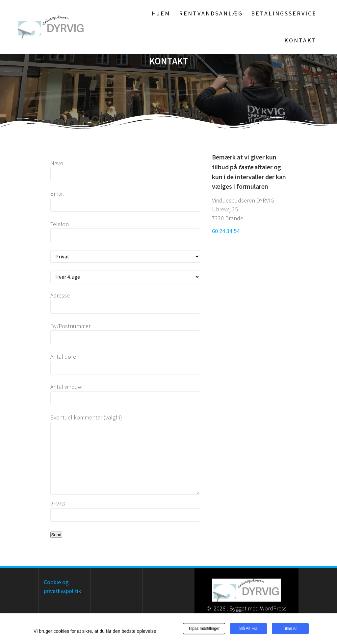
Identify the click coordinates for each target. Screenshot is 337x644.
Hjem (161, 13)
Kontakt (300, 40)
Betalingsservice (284, 13)
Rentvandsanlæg (211, 13)
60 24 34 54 (226, 231)
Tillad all (290, 629)
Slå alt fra (248, 629)
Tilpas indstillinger (204, 629)
